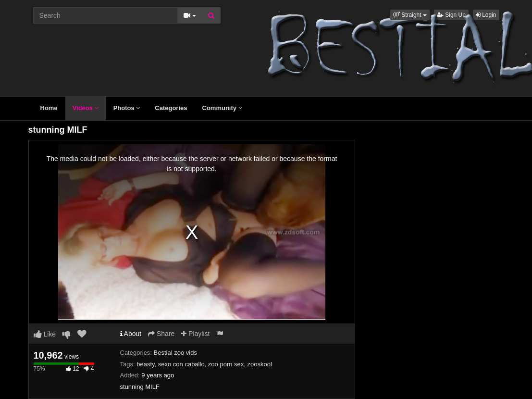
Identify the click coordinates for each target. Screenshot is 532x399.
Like (45, 334)
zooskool (260, 364)
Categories (171, 108)
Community (222, 108)
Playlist (195, 334)
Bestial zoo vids (175, 353)
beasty (145, 364)
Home (49, 108)
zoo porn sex (226, 364)
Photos (127, 108)
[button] (410, 15)
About (131, 334)
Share (161, 334)
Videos (86, 108)
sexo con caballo (181, 364)
